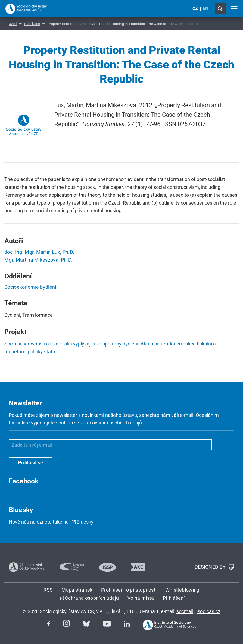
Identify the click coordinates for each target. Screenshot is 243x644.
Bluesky (85, 522)
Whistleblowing (182, 590)
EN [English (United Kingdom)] (205, 9)
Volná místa (141, 598)
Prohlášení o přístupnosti (129, 590)
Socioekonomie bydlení (30, 287)
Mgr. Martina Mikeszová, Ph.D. (38, 260)
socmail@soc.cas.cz (198, 611)
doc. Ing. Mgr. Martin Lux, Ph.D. (39, 252)
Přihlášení (174, 598)
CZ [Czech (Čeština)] (195, 9)
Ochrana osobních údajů (92, 598)
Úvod (13, 24)
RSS (48, 590)
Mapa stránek (77, 590)
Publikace (32, 24)
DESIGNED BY (214, 567)
